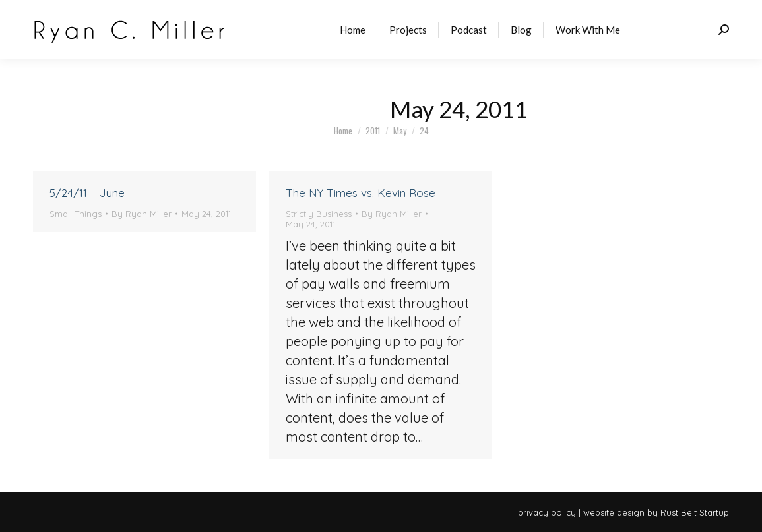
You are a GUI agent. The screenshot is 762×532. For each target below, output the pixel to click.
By (142, 214)
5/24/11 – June (87, 193)
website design (614, 512)
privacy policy (547, 512)
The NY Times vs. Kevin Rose (361, 193)
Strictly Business (319, 214)
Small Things (76, 214)
